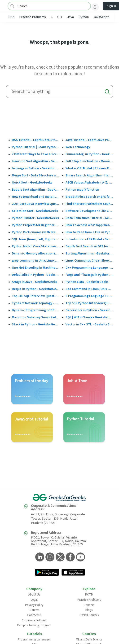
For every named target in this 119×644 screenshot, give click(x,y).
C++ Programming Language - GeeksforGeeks (89, 268)
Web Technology (78, 147)
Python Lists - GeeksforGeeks (87, 282)
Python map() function (82, 190)
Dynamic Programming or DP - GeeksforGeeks (36, 310)
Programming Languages (34, 640)
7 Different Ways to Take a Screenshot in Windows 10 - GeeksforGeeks (36, 154)
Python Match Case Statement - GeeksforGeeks (36, 246)
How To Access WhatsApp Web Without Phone (89, 225)
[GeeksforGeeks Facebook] (70, 557)
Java (71, 17)
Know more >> (23, 396)
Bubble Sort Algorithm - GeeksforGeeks (36, 190)
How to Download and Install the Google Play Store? (36, 197)
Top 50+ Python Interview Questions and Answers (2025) (89, 303)
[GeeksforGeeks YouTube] (80, 557)
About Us (34, 595)
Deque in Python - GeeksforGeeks (36, 289)
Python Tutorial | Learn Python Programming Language (36, 147)
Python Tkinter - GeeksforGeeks (35, 218)
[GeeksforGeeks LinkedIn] (39, 557)
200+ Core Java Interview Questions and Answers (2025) (36, 204)
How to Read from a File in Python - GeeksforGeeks (89, 232)
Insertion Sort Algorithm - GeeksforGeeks (36, 161)
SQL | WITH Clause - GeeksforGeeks (89, 317)
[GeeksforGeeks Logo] (60, 498)
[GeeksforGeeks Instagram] (49, 557)
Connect (89, 605)
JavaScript (101, 17)
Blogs (89, 610)
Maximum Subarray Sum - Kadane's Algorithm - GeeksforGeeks (36, 317)
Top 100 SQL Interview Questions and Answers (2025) (36, 296)
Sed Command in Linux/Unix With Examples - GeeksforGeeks (89, 289)
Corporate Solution (34, 620)
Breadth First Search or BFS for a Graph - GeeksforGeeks (89, 197)
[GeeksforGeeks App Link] (47, 573)
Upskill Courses (89, 615)
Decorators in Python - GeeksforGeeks (89, 310)
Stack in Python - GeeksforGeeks (36, 324)
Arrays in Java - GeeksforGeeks (34, 282)
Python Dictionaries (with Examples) (36, 232)
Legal (34, 600)
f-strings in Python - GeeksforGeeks (36, 168)
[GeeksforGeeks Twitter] (59, 557)
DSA (11, 17)
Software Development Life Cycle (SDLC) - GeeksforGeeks (89, 211)
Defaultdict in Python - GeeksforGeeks (36, 275)
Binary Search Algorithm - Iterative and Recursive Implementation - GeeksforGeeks (89, 175)
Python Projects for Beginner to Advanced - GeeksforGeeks (36, 225)
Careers (34, 610)
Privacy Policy (34, 605)
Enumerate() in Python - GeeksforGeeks (89, 154)
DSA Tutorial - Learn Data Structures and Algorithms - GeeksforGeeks (36, 140)
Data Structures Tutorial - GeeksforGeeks (89, 218)
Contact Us (34, 615)
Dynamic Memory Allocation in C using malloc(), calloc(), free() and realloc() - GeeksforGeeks (36, 254)
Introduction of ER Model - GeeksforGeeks (89, 239)
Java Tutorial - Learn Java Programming (89, 140)
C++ (60, 17)
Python (84, 17)
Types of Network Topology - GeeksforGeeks (36, 303)
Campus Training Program (34, 625)
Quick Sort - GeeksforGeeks (32, 183)
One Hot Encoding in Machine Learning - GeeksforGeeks (36, 268)
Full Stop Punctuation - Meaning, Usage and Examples (89, 161)
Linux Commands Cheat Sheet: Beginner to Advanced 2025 (89, 261)
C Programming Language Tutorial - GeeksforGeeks (89, 296)
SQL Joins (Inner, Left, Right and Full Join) (36, 239)
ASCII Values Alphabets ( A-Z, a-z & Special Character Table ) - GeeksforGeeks (89, 183)
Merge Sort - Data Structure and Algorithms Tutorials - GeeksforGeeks (36, 175)
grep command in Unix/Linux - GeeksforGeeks (36, 261)
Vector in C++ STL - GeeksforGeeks (89, 324)
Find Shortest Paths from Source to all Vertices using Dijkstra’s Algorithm (89, 204)
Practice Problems (33, 17)
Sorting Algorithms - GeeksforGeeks (89, 254)
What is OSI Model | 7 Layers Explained (89, 168)
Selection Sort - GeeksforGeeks (35, 211)
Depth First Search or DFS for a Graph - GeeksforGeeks (89, 246)
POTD (89, 595)
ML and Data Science (89, 640)
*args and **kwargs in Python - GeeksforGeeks (89, 275)
